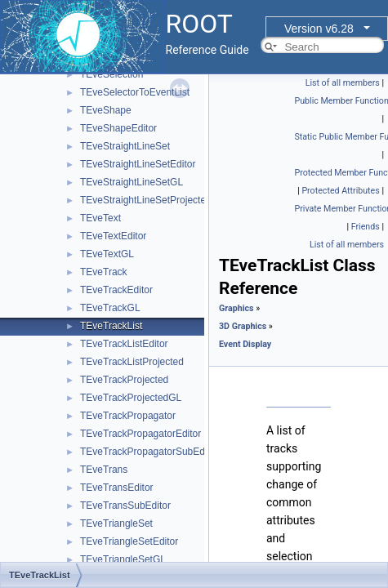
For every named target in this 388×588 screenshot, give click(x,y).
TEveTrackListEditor (124, 344)
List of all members (343, 83)
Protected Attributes (340, 191)
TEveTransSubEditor (125, 506)
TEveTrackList (111, 326)
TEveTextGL (107, 254)
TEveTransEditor (117, 488)
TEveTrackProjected (124, 380)
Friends (366, 227)
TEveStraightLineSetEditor (138, 164)
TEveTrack (104, 272)
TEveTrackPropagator (128, 416)
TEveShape (106, 110)
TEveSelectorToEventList (135, 92)
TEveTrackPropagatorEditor (140, 434)
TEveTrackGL (110, 308)
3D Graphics (243, 326)
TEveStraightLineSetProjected (146, 200)
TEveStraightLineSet (125, 146)
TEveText (100, 218)
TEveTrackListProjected (132, 362)
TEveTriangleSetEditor (129, 541)
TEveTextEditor (113, 236)
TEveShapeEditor (118, 128)
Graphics (236, 308)
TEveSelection (111, 74)
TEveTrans (104, 470)
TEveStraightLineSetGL (132, 182)
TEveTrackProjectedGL (131, 398)
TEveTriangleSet (116, 523)
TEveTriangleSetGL (123, 559)
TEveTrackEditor (116, 290)
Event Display (245, 344)
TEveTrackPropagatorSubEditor (149, 452)
